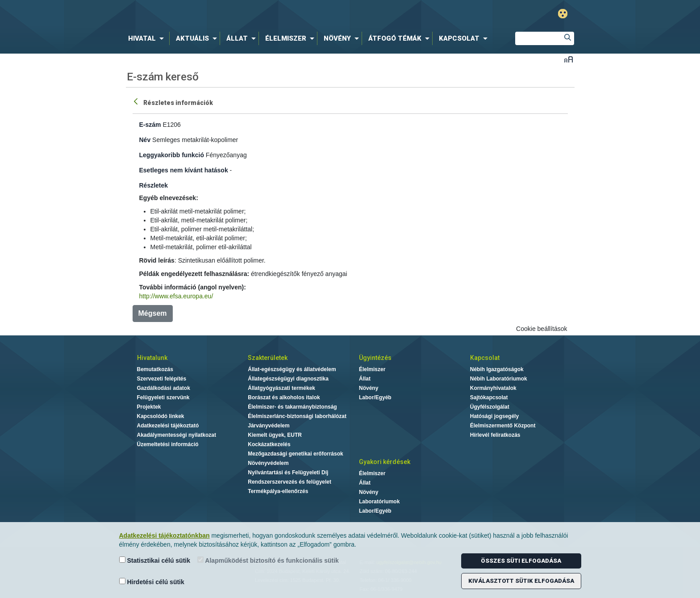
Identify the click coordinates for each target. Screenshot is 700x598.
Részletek (154, 185)
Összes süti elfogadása (521, 561)
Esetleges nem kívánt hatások (184, 170)
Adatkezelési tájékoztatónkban (165, 535)
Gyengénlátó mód (563, 14)
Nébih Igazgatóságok (497, 369)
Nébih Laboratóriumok (499, 379)
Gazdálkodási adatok (164, 388)
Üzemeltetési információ (168, 444)
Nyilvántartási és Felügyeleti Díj (288, 473)
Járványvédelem (269, 426)
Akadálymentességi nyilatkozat (177, 435)
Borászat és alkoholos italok (284, 397)
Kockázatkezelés (269, 444)
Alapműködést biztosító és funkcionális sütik (268, 560)
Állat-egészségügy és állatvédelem (292, 369)
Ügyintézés (375, 358)
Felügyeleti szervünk (163, 397)
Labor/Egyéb (375, 397)
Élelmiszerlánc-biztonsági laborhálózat (297, 416)
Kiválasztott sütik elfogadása (521, 581)
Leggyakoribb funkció (172, 155)
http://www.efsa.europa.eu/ (176, 296)
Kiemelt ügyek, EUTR (275, 435)
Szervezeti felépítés (162, 379)
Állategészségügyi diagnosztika (288, 379)
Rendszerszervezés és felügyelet (290, 482)
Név (145, 140)
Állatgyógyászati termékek (281, 388)
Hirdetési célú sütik (152, 582)
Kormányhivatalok (493, 388)
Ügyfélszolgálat (490, 407)
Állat (365, 379)
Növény (369, 388)
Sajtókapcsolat (489, 397)
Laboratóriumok (379, 502)
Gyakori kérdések (385, 462)
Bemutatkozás (155, 369)
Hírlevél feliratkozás (495, 435)
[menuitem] (148, 38)
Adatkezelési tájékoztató (168, 426)
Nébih (255, 14)
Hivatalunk (152, 358)
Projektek (149, 407)
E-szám (150, 125)
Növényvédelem (268, 463)
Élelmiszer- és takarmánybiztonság (292, 407)
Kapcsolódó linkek (161, 416)
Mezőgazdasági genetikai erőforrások (295, 454)
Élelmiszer (372, 369)
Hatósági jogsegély (494, 416)
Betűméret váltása (569, 59)
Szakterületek (268, 358)
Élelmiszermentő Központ (503, 426)
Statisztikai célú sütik (155, 560)
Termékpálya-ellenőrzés (278, 491)
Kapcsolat (485, 358)
